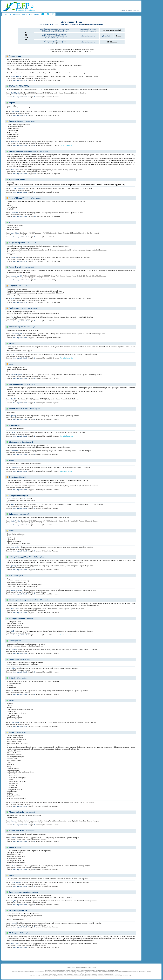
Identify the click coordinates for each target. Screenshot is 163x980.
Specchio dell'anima (17, 179)
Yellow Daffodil (16, 76)
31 (35, 905)
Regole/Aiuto (34, 14)
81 (35, 570)
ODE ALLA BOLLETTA (19, 86)
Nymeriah (14, 923)
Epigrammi (13, 514)
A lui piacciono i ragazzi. (19, 495)
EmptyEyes (14, 257)
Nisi (12, 486)
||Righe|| (12, 678)
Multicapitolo (84, 31)
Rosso (11, 531)
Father (12, 700)
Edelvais (13, 668)
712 (35, 280)
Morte (11, 875)
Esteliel (13, 432)
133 (35, 613)
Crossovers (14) (64, 24)
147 (35, 947)
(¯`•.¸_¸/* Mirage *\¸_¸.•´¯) (19, 198)
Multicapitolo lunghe (49, 31)
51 (35, 525)
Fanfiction (7, 14)
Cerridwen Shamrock (17, 188)
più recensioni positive (88, 36)
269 (35, 302)
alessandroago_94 (16, 276)
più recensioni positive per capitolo (55, 34)
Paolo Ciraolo (15, 170)
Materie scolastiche (17, 812)
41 (35, 97)
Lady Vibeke (15, 111)
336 (35, 216)
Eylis (12, 802)
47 (35, 672)
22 (35, 237)
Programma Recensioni (95, 24)
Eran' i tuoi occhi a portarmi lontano (23, 892)
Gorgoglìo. (13, 286)
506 (35, 174)
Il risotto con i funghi (17, 477)
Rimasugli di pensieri (17, 327)
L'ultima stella (15, 425)
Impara (12, 103)
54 (35, 594)
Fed (12, 317)
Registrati (123, 10)
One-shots (93, 31)
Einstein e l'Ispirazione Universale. (23, 151)
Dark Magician (15, 93)
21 (35, 436)
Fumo (11, 460)
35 (35, 825)
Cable (13, 631)
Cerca (24, 14)
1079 (35, 338)
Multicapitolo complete (58, 38)
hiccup (13, 298)
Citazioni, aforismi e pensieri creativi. (24, 600)
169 (35, 261)
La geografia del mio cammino (21, 618)
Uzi (10, 575)
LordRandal (14, 213)
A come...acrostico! (16, 831)
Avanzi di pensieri (16, 267)
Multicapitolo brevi (62, 31)
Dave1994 (14, 399)
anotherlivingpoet (16, 375)
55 (35, 80)
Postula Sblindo (16, 882)
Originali (16, 14)
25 (35, 192)
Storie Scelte (44, 24)
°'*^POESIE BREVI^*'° (19, 409)
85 (35, 403)
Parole (12, 732)
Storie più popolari (78, 24)
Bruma (12, 343)
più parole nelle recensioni (88, 29)
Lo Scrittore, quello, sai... (19, 910)
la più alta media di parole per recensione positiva (55, 29)
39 (35, 145)
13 (35, 115)
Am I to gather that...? (18, 308)
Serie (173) (54, 24)
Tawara (13, 354)
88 (35, 419)
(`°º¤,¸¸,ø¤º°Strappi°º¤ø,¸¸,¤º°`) (21, 557)
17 (35, 471)
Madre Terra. (14, 659)
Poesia (79, 22)
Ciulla (13, 866)
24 (35, 358)
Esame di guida (15, 847)
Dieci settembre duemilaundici (21, 442)
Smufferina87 (15, 451)
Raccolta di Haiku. (16, 384)
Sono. (11, 364)
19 (35, 635)
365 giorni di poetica (17, 243)
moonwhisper (15, 233)
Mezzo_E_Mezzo (16, 590)
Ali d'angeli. (14, 933)
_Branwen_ (14, 650)
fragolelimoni (15, 142)
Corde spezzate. (15, 641)
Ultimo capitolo (30, 121)
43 (35, 321)
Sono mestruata (15, 56)
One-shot (47, 38)
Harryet (13, 821)
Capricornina (15, 467)
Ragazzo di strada (16, 121)
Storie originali (67, 22)
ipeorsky (13, 416)
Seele (12, 504)
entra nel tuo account (133, 10)
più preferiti (106, 36)
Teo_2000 (14, 901)
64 (35, 694)
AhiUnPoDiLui (16, 521)
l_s (12, 691)
